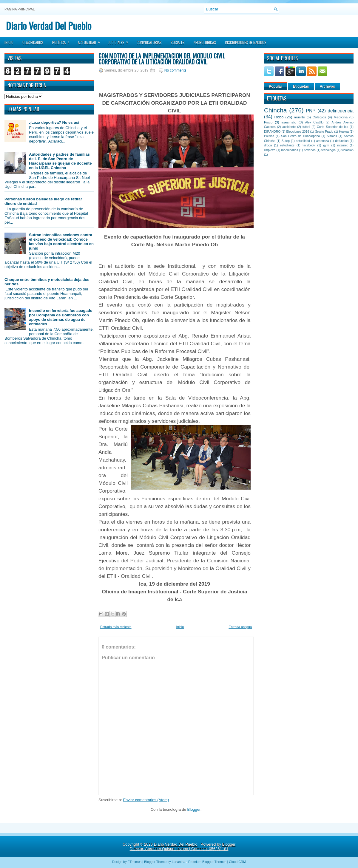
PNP (311, 111)
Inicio (9, 42)
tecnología (328, 150)
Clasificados (33, 42)
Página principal (20, 9)
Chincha (275, 110)
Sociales (178, 42)
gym (326, 145)
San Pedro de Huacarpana (300, 136)
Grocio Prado (324, 132)
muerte (300, 117)
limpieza (270, 150)
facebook (309, 145)
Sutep (286, 141)
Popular (276, 86)
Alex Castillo (314, 122)
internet (342, 145)
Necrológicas (205, 42)
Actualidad (91, 41)
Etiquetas (301, 86)
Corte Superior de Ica (332, 127)
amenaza (323, 141)
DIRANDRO (272, 132)
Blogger (194, 809)
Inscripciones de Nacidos (246, 42)
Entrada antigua (240, 627)
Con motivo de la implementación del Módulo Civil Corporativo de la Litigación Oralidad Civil (162, 59)
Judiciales (120, 41)
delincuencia (341, 111)
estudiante (287, 145)
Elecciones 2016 (298, 132)
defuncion (342, 141)
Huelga (344, 132)
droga (268, 145)
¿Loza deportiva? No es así (54, 122)
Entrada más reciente (116, 627)
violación (348, 150)
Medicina (341, 117)
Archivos (327, 86)
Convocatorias (149, 42)
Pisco (268, 122)
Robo (279, 117)
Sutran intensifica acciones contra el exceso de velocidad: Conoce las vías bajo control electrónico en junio (61, 242)
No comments (175, 70)
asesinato (289, 122)
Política (63, 41)
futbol (306, 127)
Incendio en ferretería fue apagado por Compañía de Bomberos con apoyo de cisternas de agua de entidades (61, 317)
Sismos (332, 136)
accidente (289, 127)
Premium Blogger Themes (207, 862)
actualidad (303, 141)
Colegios (319, 117)
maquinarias (290, 150)
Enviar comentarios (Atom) (146, 800)
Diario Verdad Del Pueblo (49, 25)
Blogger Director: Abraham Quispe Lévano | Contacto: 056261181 (183, 847)
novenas (310, 150)
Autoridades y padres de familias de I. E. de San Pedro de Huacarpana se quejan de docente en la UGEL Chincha (60, 161)
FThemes (135, 862)
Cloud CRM (237, 862)
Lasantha (179, 862)
